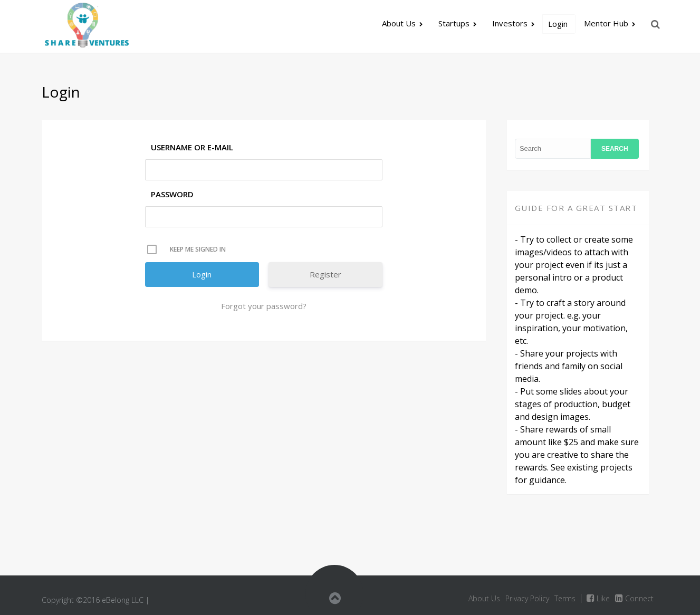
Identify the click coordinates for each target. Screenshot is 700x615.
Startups (454, 23)
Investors (510, 23)
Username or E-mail (192, 147)
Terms (565, 598)
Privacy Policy (527, 598)
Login (558, 24)
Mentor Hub (606, 23)
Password (172, 194)
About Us (399, 23)
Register (325, 274)
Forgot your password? (264, 306)
